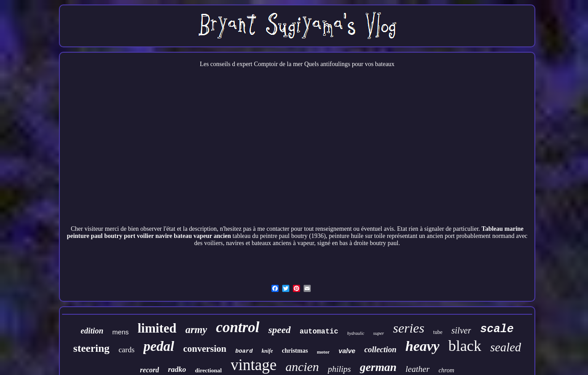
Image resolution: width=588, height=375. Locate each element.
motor (323, 352)
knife (267, 351)
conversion (205, 349)
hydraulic (356, 333)
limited (157, 328)
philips (339, 369)
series (409, 328)
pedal (159, 346)
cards (126, 350)
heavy (422, 346)
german (378, 367)
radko (177, 369)
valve (347, 351)
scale (497, 329)
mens (121, 332)
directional (209, 370)
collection (380, 350)
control (238, 327)
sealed (506, 347)
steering (91, 348)
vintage (254, 365)
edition (92, 331)
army (196, 330)
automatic (319, 332)
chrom (446, 370)
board (244, 351)
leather (417, 369)
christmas (295, 351)
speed (279, 330)
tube (438, 332)
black (465, 346)
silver (461, 330)
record (150, 370)
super (379, 333)
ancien (302, 367)
